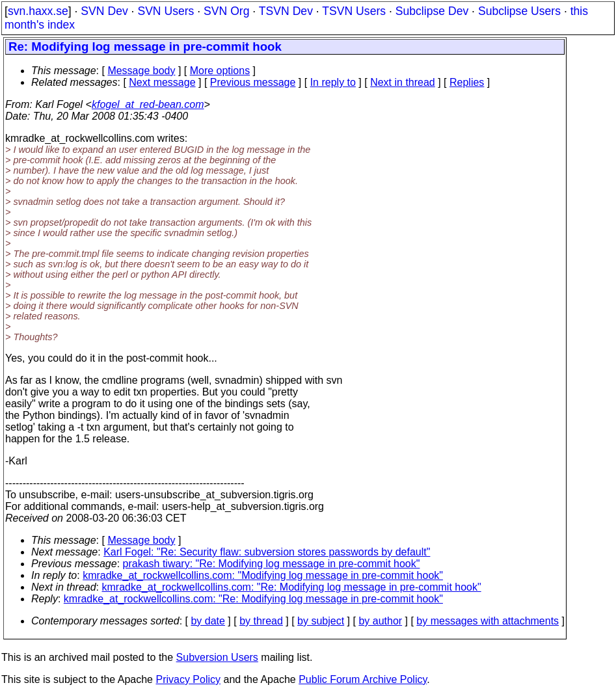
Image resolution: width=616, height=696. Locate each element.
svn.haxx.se (38, 11)
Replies (467, 82)
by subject (321, 621)
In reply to (333, 82)
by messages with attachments (488, 621)
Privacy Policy (188, 679)
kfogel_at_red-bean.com (148, 104)
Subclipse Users (519, 11)
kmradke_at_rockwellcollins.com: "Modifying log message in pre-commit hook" (263, 575)
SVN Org (226, 11)
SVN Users (166, 11)
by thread (261, 621)
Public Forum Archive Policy (363, 679)
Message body (141, 71)
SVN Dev (104, 11)
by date (208, 621)
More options (220, 71)
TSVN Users (354, 11)
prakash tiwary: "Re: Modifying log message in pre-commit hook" (272, 564)
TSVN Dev (286, 11)
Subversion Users (217, 657)
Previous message (253, 82)
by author (380, 621)
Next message (162, 82)
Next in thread (403, 82)
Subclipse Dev (432, 11)
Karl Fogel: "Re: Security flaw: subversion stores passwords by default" (267, 552)
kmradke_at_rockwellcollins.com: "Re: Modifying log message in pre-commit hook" (292, 587)
